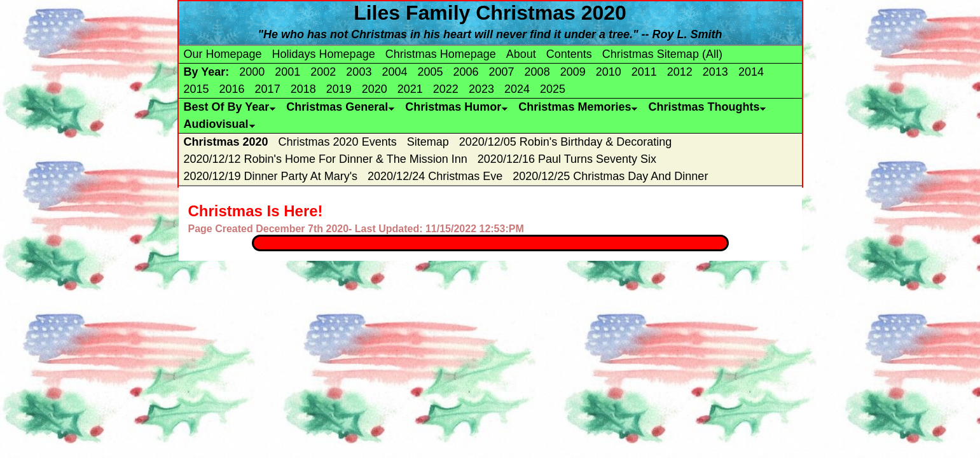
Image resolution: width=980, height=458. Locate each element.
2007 (502, 72)
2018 (303, 89)
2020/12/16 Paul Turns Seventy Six (567, 159)
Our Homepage (223, 54)
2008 (537, 72)
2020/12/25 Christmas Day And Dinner (610, 176)
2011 (644, 72)
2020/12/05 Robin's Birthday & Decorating (566, 142)
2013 (715, 72)
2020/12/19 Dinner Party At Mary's (271, 176)
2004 (394, 72)
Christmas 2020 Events (338, 142)
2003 (359, 72)
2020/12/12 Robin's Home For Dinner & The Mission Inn (326, 159)
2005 (430, 72)
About (521, 54)
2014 (751, 72)
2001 (287, 72)
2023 (481, 89)
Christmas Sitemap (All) (662, 54)
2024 (517, 89)
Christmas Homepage (441, 54)
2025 (553, 89)
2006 (466, 72)
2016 (232, 89)
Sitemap (428, 142)
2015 (197, 89)
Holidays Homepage (324, 54)
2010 (609, 72)
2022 (446, 89)
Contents (569, 54)
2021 (410, 89)
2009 (573, 72)
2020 (375, 89)
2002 (323, 72)
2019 (339, 89)
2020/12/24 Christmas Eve (435, 176)
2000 (252, 72)
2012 (680, 72)
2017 (268, 89)
